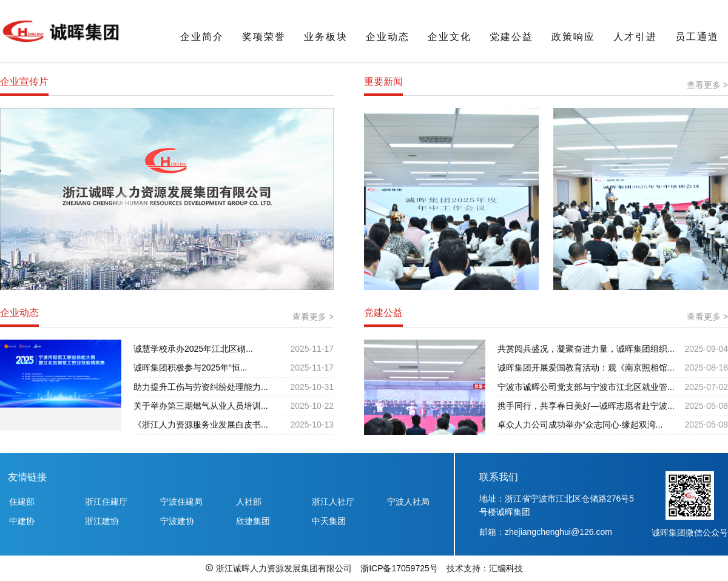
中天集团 (329, 521)
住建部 (22, 502)
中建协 (22, 521)
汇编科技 (506, 568)
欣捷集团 (253, 521)
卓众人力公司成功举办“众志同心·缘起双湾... (580, 425)
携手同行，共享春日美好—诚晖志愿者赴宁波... (586, 406)
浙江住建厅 (106, 502)
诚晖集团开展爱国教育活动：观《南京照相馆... (586, 368)
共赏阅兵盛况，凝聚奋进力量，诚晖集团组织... (586, 349)
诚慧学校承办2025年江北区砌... (193, 349)
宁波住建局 (181, 502)
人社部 (249, 502)
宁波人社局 (408, 502)
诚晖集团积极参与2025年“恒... (190, 368)
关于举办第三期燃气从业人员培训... (201, 406)
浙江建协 (102, 521)
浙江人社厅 (333, 502)
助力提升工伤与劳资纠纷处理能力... (201, 387)
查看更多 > (707, 85)
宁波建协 (177, 521)
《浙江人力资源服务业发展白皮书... (201, 425)
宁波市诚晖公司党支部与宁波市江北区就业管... (586, 387)
